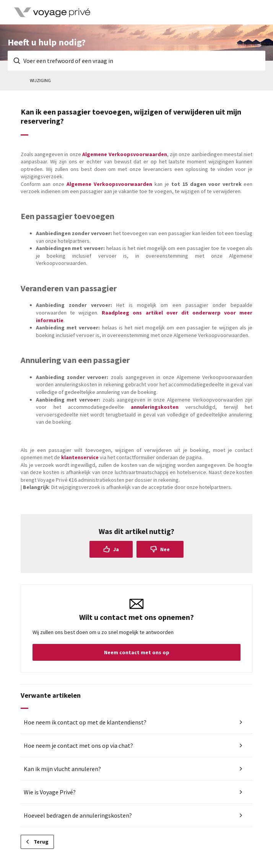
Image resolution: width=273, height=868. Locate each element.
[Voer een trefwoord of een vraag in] (136, 61)
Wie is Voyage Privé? (50, 792)
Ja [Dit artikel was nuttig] (116, 549)
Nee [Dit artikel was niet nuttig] (165, 549)
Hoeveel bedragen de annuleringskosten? (78, 815)
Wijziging (40, 80)
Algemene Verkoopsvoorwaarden (124, 154)
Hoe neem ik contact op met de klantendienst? (85, 722)
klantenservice (80, 457)
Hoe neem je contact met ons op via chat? (78, 745)
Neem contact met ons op (137, 652)
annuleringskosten (155, 407)
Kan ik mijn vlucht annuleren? (62, 769)
